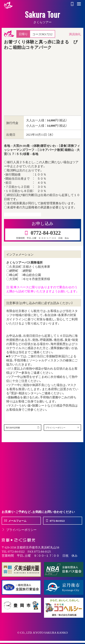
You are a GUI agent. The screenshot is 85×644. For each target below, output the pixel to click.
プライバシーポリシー (19, 533)
